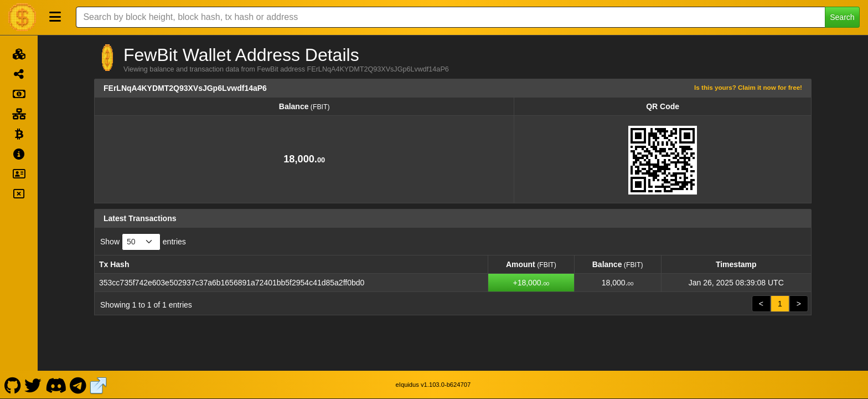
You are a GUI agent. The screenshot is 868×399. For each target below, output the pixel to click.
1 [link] (780, 304)
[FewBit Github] (12, 385)
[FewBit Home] (22, 17)
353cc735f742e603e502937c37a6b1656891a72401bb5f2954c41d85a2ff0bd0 (232, 283)
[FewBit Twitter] (33, 385)
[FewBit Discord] (56, 385)
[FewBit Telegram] (78, 385)
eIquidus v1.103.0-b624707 (433, 385)
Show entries (143, 242)
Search (842, 17)
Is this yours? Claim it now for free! (748, 87)
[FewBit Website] (99, 385)
